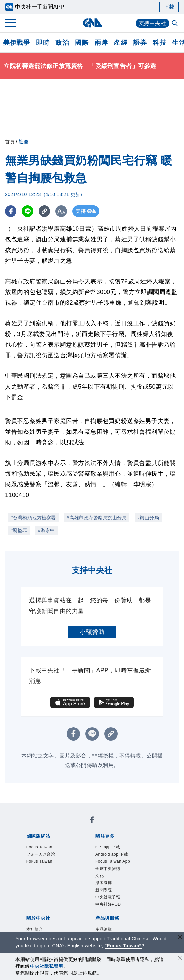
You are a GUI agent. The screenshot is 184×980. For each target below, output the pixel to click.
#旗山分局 (148, 518)
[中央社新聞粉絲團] (92, 821)
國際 (82, 43)
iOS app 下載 (108, 847)
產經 (121, 43)
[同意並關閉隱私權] (180, 958)
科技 (159, 43)
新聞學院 (104, 890)
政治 (62, 43)
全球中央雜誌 (108, 869)
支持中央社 (153, 23)
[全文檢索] (175, 24)
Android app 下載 (112, 854)
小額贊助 (92, 632)
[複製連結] (44, 211)
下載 (169, 7)
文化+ (101, 876)
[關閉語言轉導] (180, 938)
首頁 (10, 142)
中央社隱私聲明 (47, 966)
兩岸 (101, 43)
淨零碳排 (104, 883)
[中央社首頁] (92, 23)
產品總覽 (104, 929)
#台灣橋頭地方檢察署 (33, 518)
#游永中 (46, 530)
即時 (43, 43)
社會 (24, 142)
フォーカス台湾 (41, 854)
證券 (140, 43)
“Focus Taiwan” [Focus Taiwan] (123, 946)
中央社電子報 (108, 897)
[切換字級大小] (61, 211)
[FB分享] (11, 211)
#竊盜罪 (19, 530)
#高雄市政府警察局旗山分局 (97, 518)
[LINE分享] (28, 211)
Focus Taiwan (39, 847)
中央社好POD (108, 904)
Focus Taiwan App (113, 861)
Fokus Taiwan (39, 861)
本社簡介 (35, 929)
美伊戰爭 (16, 43)
